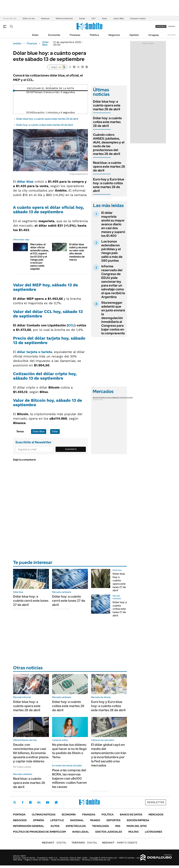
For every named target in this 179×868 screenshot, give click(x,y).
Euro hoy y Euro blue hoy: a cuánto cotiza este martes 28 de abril (109, 185)
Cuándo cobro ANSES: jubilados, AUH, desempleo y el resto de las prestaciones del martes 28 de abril (109, 144)
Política (94, 35)
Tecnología (100, 826)
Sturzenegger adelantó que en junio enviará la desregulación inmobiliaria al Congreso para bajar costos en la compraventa (113, 318)
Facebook (23, 802)
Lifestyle (57, 820)
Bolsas (106, 398)
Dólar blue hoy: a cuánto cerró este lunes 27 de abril (31, 601)
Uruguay (154, 35)
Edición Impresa (138, 820)
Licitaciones (154, 832)
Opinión (134, 35)
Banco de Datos (131, 815)
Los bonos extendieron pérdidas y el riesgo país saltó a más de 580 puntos (112, 251)
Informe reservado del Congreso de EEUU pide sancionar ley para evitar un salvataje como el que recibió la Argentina (113, 282)
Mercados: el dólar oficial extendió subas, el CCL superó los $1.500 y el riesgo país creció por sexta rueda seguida (40, 257)
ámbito (17, 44)
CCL (71, 325)
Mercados (156, 815)
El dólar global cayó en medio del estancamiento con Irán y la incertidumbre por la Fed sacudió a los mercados (109, 755)
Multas (133, 832)
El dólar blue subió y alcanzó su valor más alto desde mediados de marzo (78, 252)
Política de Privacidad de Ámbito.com (39, 832)
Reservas (45, 18)
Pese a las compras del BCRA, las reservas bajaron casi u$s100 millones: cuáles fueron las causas (69, 778)
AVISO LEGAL (81, 832)
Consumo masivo (138, 18)
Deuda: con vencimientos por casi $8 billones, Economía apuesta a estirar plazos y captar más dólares (31, 753)
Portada (19, 815)
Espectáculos (76, 826)
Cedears (128, 398)
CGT (93, 18)
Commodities (117, 398)
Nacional (77, 820)
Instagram (30, 802)
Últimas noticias (44, 815)
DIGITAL (54, 843)
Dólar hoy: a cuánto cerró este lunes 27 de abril (69, 601)
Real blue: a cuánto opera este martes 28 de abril (109, 167)
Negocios (114, 35)
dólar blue (25, 182)
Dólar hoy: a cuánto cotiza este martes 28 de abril (44, 125)
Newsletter (172, 35)
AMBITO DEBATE (120, 843)
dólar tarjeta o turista (35, 352)
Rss (118, 826)
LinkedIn (39, 802)
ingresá (172, 26)
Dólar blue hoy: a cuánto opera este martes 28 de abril (47, 119)
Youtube (47, 802)
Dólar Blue (46, 44)
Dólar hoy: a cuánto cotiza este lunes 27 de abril (120, 609)
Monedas (98, 398)
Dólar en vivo (29, 18)
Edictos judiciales (109, 832)
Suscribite (71, 449)
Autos (55, 826)
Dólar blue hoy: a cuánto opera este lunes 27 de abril (119, 582)
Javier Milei (118, 18)
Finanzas (75, 35)
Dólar (35, 35)
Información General (29, 826)
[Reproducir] (51, 86)
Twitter (15, 802)
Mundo (95, 820)
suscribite (161, 26)
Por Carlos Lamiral (22, 767)
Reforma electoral (64, 18)
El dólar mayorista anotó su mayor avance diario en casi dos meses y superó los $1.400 (113, 224)
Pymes (82, 18)
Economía (54, 35)
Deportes (113, 820)
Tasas (104, 18)
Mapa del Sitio (137, 826)
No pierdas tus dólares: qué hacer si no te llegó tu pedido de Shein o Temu (69, 751)
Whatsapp (56, 802)
